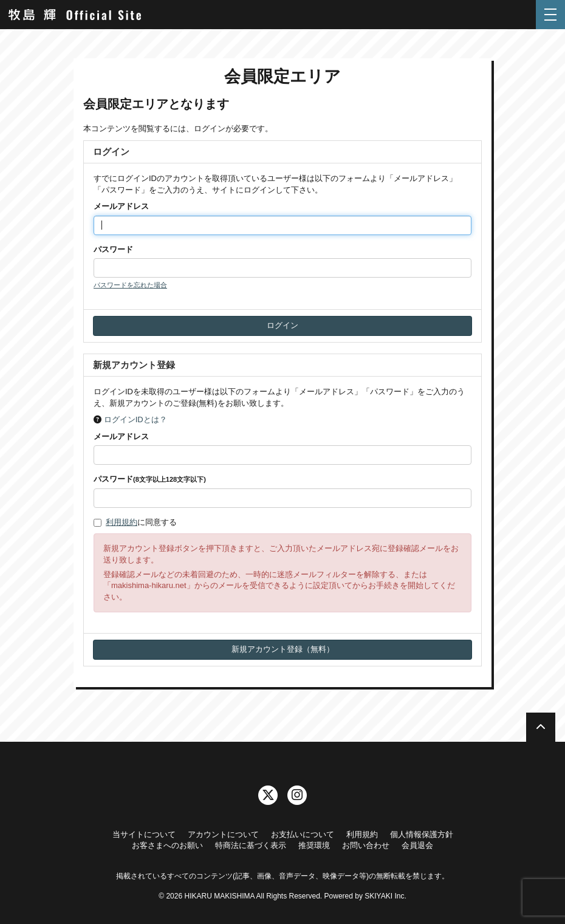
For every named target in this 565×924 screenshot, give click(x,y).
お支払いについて (303, 834)
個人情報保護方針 (422, 834)
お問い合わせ (366, 845)
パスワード (113, 249)
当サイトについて (144, 834)
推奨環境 (314, 845)
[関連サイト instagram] (297, 795)
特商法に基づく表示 (251, 845)
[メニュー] (550, 15)
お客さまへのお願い (167, 845)
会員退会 (417, 845)
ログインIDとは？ (135, 419)
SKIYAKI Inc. (385, 896)
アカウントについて (223, 834)
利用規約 (122, 522)
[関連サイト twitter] (268, 795)
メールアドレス (121, 206)
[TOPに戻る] (541, 727)
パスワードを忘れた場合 (130, 285)
